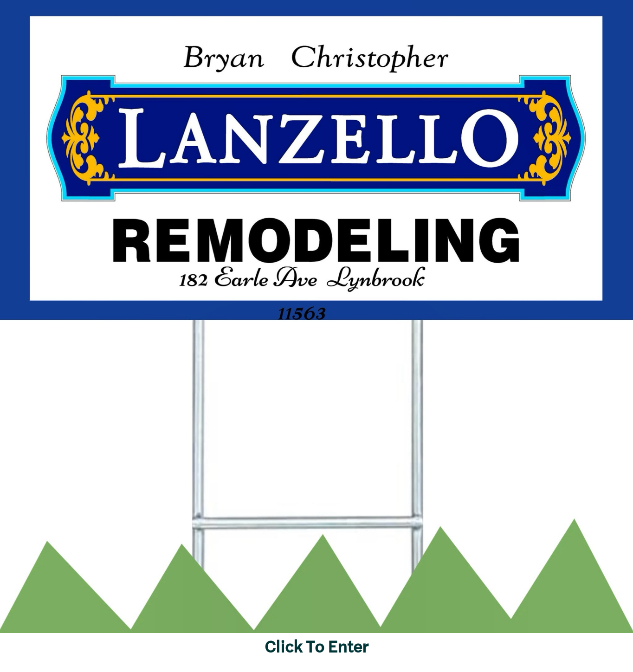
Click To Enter (316, 646)
